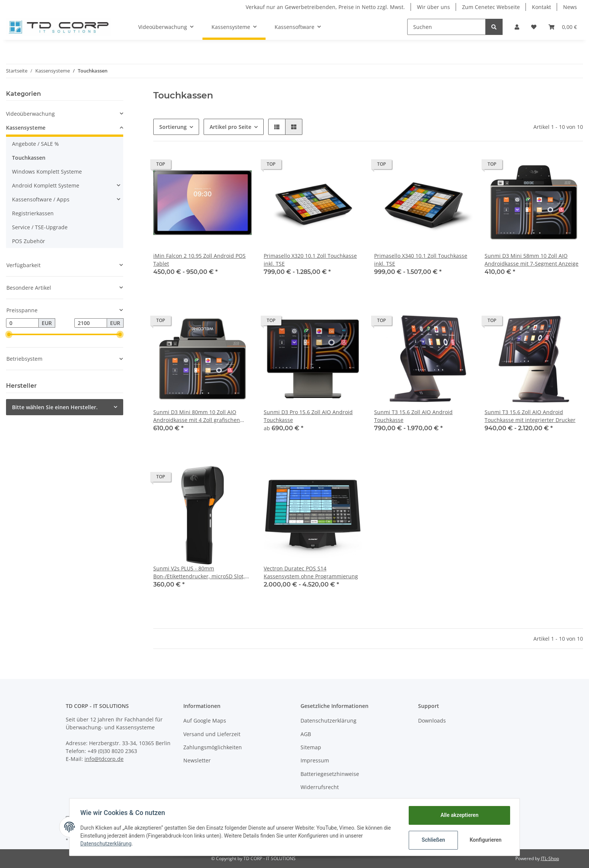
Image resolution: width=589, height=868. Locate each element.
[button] (517, 27)
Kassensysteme (26, 128)
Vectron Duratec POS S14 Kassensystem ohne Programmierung (311, 572)
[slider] (9, 334)
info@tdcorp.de (104, 759)
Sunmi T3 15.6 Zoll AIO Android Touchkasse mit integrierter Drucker (530, 416)
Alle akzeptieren (458, 815)
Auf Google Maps (205, 721)
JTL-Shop (550, 858)
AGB (306, 734)
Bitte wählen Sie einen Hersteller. (55, 407)
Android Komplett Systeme (46, 185)
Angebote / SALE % (35, 144)
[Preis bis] (91, 323)
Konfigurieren (485, 840)
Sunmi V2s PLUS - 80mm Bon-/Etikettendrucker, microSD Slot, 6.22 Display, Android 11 (199, 572)
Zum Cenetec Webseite (491, 7)
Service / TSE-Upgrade (40, 227)
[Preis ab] (22, 323)
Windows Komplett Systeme (47, 172)
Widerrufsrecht (320, 787)
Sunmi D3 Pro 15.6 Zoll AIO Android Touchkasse (308, 416)
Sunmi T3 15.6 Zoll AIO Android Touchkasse (413, 416)
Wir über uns (433, 7)
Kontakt (541, 7)
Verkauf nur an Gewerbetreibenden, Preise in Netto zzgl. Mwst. (325, 7)
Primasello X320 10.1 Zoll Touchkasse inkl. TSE (310, 260)
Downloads (432, 721)
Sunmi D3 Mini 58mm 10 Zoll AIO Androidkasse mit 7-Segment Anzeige (532, 260)
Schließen (432, 840)
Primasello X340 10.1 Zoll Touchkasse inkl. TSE (421, 260)
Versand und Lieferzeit (212, 734)
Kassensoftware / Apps (41, 199)
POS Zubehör (29, 241)
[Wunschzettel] (534, 27)
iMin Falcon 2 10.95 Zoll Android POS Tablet (199, 260)
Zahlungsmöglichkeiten (213, 747)
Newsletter (197, 760)
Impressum (315, 760)
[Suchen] (446, 27)
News (570, 7)
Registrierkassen (33, 213)
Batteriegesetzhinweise (330, 774)
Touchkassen (29, 158)
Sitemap (311, 747)
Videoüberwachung (30, 114)
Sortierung (173, 127)
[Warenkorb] (563, 27)
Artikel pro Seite (230, 127)
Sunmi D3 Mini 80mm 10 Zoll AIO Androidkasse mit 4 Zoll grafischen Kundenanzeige (197, 416)
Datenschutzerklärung (328, 721)
